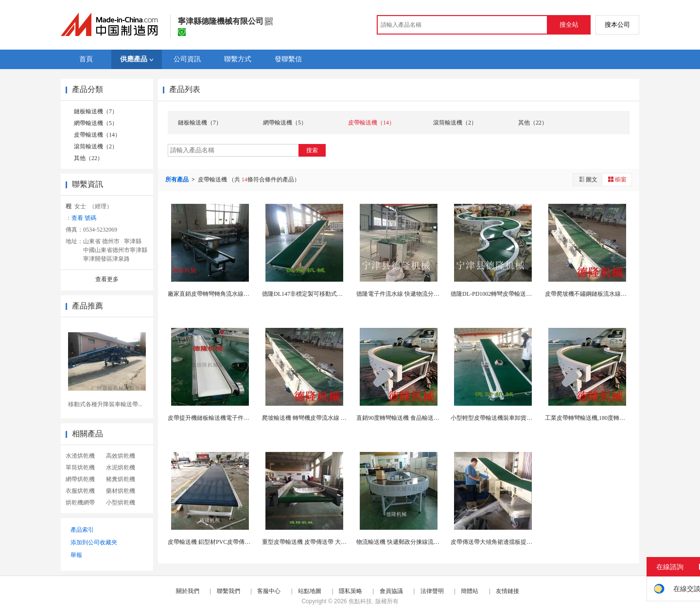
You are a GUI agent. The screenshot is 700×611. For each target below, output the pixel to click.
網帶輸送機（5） (96, 123)
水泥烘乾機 (121, 467)
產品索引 (82, 530)
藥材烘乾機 (121, 491)
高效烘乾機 (121, 456)
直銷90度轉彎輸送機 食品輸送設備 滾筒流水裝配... (421, 418)
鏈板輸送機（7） (96, 111)
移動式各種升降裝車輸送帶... (105, 404)
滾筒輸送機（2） (96, 146)
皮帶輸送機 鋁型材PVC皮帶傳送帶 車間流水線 (227, 542)
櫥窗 (617, 179)
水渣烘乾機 (80, 456)
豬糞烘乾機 (121, 479)
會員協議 (391, 591)
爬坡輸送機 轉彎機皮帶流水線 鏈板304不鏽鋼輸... (325, 418)
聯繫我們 (228, 591)
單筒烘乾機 (80, 467)
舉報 (76, 555)
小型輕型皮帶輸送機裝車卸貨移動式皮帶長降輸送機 (518, 418)
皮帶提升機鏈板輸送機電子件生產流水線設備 (226, 418)
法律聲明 (432, 591)
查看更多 (107, 279)
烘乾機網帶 (80, 503)
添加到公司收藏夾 (94, 542)
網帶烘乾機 (80, 479)
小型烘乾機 (121, 503)
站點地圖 (310, 591)
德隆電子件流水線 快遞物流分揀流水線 (407, 294)
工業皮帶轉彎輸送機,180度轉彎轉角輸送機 (600, 418)
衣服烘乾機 (80, 491)
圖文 (588, 179)
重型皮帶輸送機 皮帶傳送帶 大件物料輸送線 (319, 542)
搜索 (312, 150)
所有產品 (178, 180)
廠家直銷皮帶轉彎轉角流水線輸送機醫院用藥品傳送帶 (238, 294)
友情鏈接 (507, 591)
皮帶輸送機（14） (97, 135)
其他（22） (88, 158)
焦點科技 (360, 601)
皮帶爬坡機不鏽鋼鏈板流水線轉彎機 (592, 294)
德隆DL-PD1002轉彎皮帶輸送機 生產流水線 (507, 294)
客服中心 (269, 591)
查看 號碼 (84, 218)
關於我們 (188, 591)
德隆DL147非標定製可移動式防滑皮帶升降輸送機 (326, 294)
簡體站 (470, 591)
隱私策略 (350, 591)
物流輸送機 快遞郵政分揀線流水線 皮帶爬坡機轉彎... (424, 542)
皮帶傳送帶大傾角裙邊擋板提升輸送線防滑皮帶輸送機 (521, 542)
